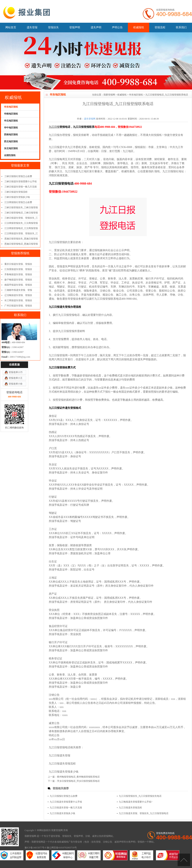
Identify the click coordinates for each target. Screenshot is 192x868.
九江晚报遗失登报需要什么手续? (135, 802)
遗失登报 (32, 27)
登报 (106, 836)
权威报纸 (139, 27)
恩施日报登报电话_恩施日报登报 (21, 244)
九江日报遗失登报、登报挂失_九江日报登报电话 (144, 813)
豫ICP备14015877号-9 (35, 848)
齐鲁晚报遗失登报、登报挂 (18, 274)
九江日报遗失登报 (60, 756)
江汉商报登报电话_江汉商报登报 (21, 228)
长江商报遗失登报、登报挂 (18, 300)
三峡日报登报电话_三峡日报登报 (21, 213)
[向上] (184, 860)
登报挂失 (53, 27)
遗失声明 (96, 27)
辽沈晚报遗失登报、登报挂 (18, 295)
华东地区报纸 (136, 95)
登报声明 (75, 27)
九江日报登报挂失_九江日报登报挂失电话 (140, 796)
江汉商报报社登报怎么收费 (18, 202)
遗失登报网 (90, 119)
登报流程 (160, 27)
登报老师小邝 (16, 354)
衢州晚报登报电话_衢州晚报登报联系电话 (78, 777)
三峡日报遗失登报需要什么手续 (21, 181)
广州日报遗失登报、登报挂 (18, 306)
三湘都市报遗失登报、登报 (18, 290)
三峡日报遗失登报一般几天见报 (21, 187)
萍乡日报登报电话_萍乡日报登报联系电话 (78, 781)
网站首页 (11, 27)
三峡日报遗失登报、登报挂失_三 (21, 218)
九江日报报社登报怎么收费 (64, 796)
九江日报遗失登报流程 (62, 764)
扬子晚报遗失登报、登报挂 (18, 280)
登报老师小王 (16, 360)
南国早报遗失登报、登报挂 (18, 285)
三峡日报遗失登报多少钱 (17, 197)
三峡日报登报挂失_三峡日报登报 (21, 207)
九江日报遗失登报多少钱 (64, 772)
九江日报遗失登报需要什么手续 (66, 802)
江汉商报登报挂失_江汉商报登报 (21, 223)
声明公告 (117, 27)
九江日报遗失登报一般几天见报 (66, 808)
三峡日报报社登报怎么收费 (18, 176)
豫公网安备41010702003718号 (62, 848)
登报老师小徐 (16, 365)
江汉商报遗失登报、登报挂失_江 (21, 233)
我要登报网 (109, 95)
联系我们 (181, 27)
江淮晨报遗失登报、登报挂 (18, 269)
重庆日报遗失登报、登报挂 (18, 264)
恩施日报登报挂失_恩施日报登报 (21, 239)
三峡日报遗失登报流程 (16, 192)
